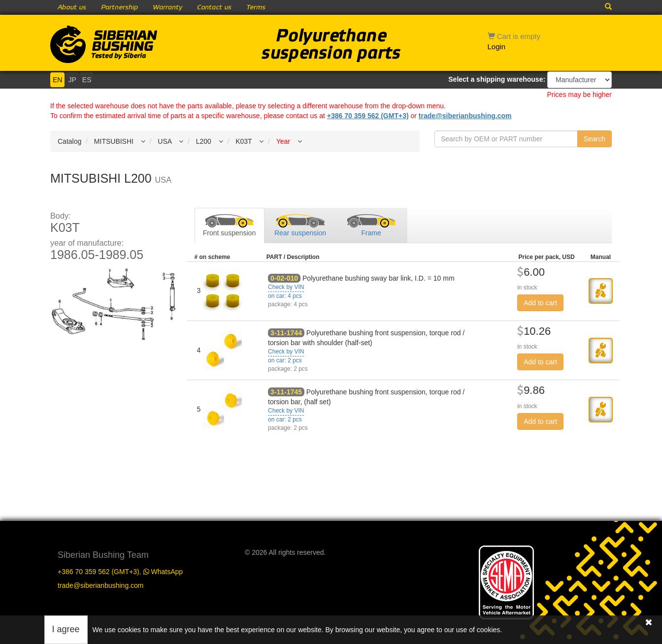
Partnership (119, 7)
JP (72, 80)
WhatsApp (163, 572)
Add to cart (540, 303)
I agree (66, 629)
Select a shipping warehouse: (497, 79)
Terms (256, 7)
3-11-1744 (286, 333)
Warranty (167, 7)
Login (497, 47)
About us (72, 7)
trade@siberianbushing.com (465, 116)
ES (87, 80)
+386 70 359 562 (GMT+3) (368, 116)
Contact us (214, 7)
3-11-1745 (286, 392)
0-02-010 (284, 278)
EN (57, 80)
